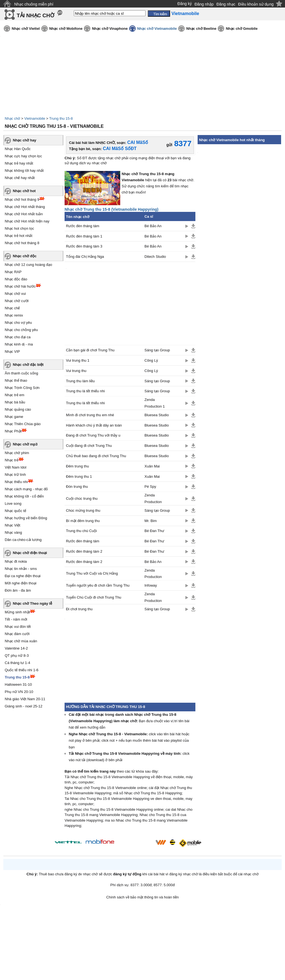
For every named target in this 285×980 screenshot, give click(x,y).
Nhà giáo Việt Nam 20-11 (25, 699)
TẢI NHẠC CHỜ (35, 15)
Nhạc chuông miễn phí (34, 4)
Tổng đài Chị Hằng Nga (85, 257)
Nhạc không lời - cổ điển (24, 496)
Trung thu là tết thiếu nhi (85, 391)
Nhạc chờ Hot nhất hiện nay (27, 221)
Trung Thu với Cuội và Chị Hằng (92, 573)
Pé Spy (150, 487)
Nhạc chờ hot (24, 191)
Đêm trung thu (77, 466)
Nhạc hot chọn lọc (19, 228)
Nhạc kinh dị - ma (19, 344)
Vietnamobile (35, 118)
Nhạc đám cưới (17, 634)
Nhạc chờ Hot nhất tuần (24, 214)
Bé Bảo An (153, 226)
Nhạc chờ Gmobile (242, 29)
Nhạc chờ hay (24, 140)
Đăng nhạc (226, 4)
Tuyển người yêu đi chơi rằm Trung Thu (98, 585)
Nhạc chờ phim (17, 453)
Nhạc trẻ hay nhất (19, 163)
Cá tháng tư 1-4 (17, 663)
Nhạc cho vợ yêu (18, 323)
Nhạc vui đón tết (18, 627)
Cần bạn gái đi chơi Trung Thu (90, 350)
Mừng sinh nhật (17, 612)
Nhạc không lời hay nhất (24, 171)
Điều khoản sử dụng (256, 4)
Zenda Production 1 (155, 403)
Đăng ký (185, 4)
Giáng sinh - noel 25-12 (24, 706)
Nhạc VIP (12, 351)
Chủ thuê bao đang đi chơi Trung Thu (96, 456)
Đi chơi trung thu (79, 609)
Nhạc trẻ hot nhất (19, 236)
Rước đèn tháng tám (83, 226)
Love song (13, 504)
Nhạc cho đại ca (18, 337)
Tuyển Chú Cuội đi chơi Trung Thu (94, 597)
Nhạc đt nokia (16, 561)
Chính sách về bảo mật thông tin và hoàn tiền (143, 897)
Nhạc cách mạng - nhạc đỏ (26, 489)
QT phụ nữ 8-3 (17, 656)
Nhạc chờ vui (15, 294)
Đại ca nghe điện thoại (23, 576)
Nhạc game (14, 417)
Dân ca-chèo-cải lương (23, 540)
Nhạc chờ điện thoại (30, 553)
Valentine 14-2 (16, 648)
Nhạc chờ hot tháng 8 (22, 243)
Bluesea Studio (157, 415)
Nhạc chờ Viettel (26, 29)
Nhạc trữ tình (15, 475)
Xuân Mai (152, 466)
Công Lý (151, 360)
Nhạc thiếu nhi (16, 482)
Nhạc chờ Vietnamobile (157, 29)
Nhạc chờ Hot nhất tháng (25, 207)
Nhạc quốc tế (15, 511)
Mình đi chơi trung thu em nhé (90, 415)
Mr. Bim (151, 521)
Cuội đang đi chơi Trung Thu (89, 446)
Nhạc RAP (13, 272)
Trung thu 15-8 (61, 118)
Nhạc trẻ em (14, 395)
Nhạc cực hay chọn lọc (23, 156)
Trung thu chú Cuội (81, 531)
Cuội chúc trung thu (82, 498)
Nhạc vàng (13, 532)
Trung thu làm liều (80, 381)
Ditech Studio (155, 257)
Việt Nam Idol (16, 467)
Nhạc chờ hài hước (20, 286)
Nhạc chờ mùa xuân (21, 641)
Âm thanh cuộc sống (21, 373)
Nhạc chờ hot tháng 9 (22, 199)
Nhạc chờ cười (17, 301)
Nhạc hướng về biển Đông (26, 518)
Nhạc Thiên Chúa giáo (23, 424)
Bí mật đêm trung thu (83, 521)
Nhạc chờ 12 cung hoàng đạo (28, 265)
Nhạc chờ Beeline (201, 29)
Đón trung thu (77, 487)
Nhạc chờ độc (25, 256)
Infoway (151, 585)
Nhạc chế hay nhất (20, 178)
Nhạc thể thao (16, 380)
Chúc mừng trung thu (83, 510)
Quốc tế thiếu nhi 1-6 (22, 670)
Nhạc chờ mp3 (25, 444)
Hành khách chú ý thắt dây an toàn (94, 425)
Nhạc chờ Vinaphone (110, 29)
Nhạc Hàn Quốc (18, 149)
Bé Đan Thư (154, 531)
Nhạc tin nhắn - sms (21, 569)
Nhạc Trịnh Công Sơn (22, 388)
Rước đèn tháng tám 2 (84, 551)
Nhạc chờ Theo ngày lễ (32, 603)
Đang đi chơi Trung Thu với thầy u (93, 435)
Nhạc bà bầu (15, 402)
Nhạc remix (14, 315)
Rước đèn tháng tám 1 (84, 236)
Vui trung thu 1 (78, 360)
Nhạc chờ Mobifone (66, 29)
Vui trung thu (76, 371)
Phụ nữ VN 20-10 (19, 692)
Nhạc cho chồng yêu (21, 330)
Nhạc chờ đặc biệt (28, 365)
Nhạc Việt (13, 525)
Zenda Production (153, 498)
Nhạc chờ (12, 118)
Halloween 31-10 (18, 684)
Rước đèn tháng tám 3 (84, 246)
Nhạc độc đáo (16, 279)
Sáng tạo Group (157, 350)
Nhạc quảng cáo (18, 409)
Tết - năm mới (16, 619)
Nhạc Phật (13, 431)
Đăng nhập (204, 4)
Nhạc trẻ (12, 460)
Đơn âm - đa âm (18, 590)
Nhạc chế (12, 308)
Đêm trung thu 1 (79, 476)
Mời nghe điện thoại (21, 583)
